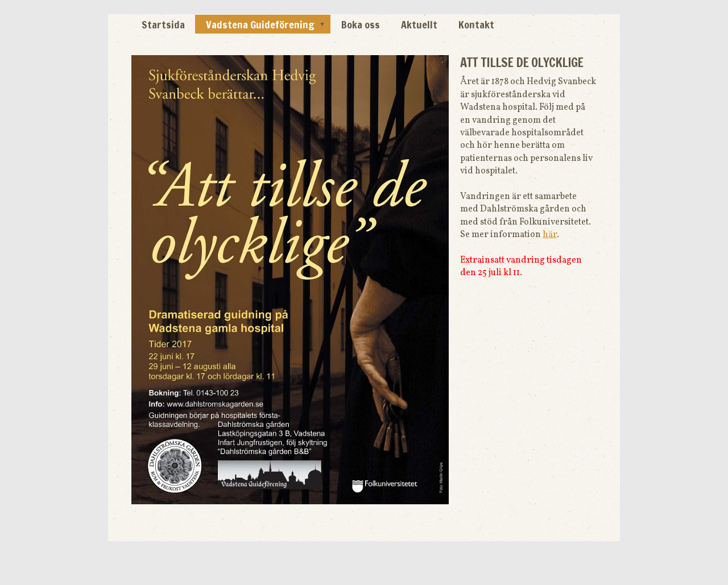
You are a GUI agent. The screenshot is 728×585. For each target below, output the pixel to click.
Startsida (163, 24)
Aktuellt (419, 24)
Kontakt (476, 24)
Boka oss (361, 24)
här (550, 235)
